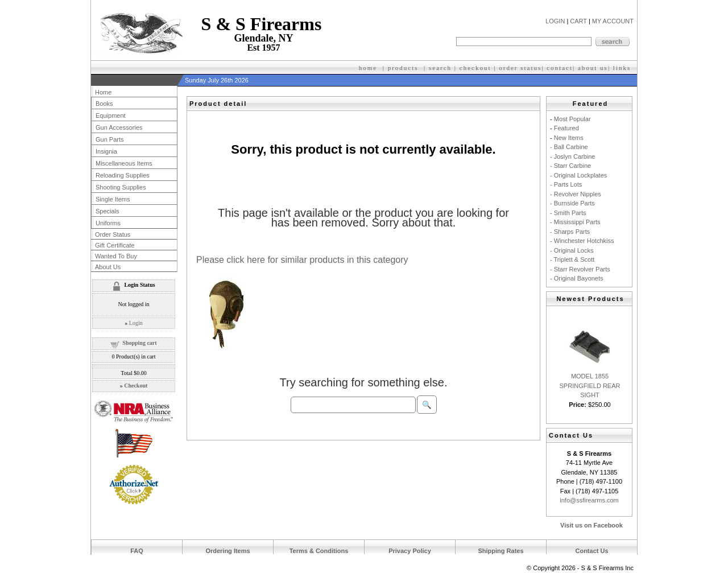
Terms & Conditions (319, 551)
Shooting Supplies (121, 187)
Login (136, 323)
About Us (108, 267)
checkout (475, 68)
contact (560, 68)
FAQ (137, 551)
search (440, 68)
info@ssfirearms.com (589, 500)
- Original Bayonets (577, 278)
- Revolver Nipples (576, 194)
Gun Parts (110, 139)
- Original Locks (572, 250)
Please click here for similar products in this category (302, 260)
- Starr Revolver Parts (580, 269)
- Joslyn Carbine (572, 156)
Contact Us (591, 551)
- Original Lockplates (578, 175)
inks (623, 68)
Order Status (113, 234)
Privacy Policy (410, 551)
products (403, 68)
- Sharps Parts (570, 232)
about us (593, 68)
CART (578, 21)
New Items (569, 138)
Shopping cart (139, 343)
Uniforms (108, 223)
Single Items (113, 199)
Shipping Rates (500, 551)
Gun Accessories (119, 127)
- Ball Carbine (569, 147)
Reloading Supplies (123, 175)
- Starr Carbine (570, 166)
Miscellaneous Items (124, 163)
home (368, 68)
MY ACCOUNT (613, 21)
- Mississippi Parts (575, 222)
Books (104, 104)
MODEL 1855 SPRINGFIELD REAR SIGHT (590, 386)
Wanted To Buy (116, 256)
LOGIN (555, 21)
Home (103, 92)
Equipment (111, 116)
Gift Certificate (115, 245)
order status (520, 68)
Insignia (106, 151)
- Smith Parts (568, 213)
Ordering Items (227, 551)
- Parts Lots (566, 184)
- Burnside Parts (572, 203)
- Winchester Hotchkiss (582, 241)
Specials (107, 211)
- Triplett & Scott (572, 259)
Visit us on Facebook (591, 525)
